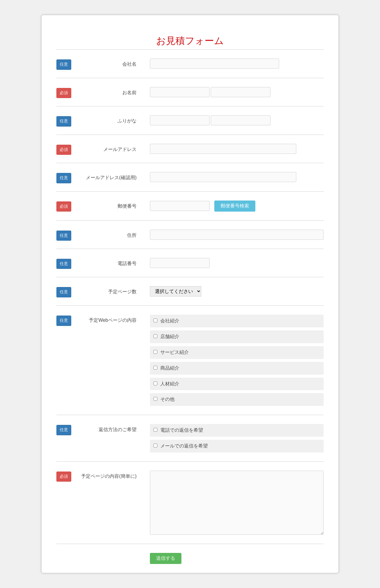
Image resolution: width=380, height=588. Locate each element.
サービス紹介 (171, 352)
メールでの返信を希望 (181, 446)
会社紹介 (166, 321)
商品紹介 (166, 368)
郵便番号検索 (235, 206)
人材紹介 (166, 384)
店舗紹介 (166, 336)
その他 (164, 399)
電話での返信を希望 (178, 430)
